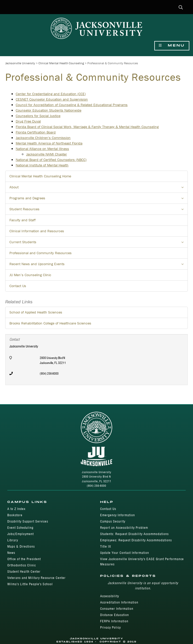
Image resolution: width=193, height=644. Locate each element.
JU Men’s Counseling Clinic (30, 275)
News (11, 553)
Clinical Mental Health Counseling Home (40, 176)
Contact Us (18, 286)
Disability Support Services (28, 521)
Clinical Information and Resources (37, 231)
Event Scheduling (20, 528)
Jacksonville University (20, 63)
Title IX (106, 546)
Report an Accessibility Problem (124, 528)
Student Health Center (24, 572)
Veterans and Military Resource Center (36, 578)
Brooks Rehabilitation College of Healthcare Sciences (50, 323)
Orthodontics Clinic (22, 565)
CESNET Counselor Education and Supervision (52, 99)
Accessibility (110, 596)
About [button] (99, 189)
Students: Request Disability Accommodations (134, 534)
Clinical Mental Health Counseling (61, 63)
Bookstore (15, 515)
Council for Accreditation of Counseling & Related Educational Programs (72, 105)
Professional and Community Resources (41, 253)
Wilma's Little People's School (30, 584)
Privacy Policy (110, 627)
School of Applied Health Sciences (36, 312)
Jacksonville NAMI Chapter (47, 154)
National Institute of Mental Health (42, 165)
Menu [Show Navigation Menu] (172, 46)
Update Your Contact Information (125, 553)
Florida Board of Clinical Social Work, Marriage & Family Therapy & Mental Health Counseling (87, 127)
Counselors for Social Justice (38, 116)
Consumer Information (117, 609)
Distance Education (115, 615)
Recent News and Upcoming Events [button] (99, 265)
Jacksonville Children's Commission (43, 138)
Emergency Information (118, 515)
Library (13, 540)
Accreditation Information (119, 602)
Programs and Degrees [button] (99, 200)
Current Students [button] (99, 243)
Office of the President (24, 559)
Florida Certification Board (36, 132)
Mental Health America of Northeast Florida (49, 143)
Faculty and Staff (22, 220)
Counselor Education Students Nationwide (49, 110)
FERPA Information (114, 621)
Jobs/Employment (21, 534)
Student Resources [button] (99, 211)
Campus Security (113, 521)
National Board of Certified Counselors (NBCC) (51, 160)
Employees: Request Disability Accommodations (136, 540)
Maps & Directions (21, 546)
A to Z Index (16, 509)
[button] (181, 8)
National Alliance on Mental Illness (42, 149)
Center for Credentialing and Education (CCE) (51, 94)
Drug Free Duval (28, 121)
